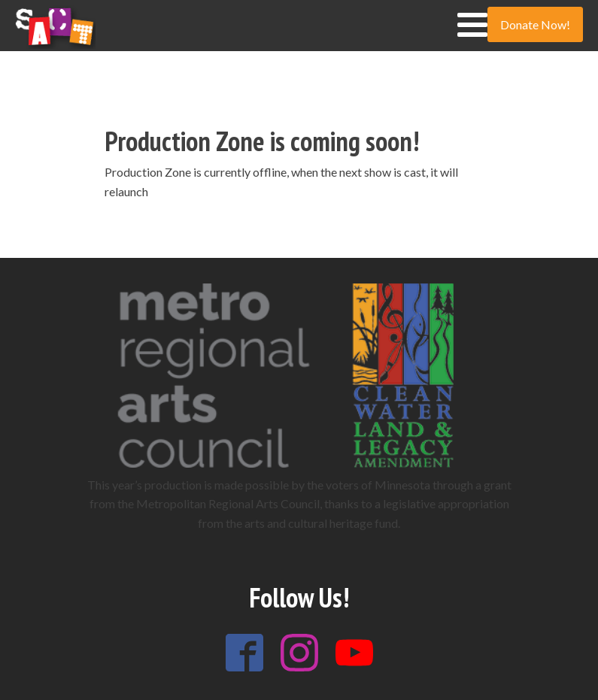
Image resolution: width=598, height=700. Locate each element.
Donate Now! (535, 24)
